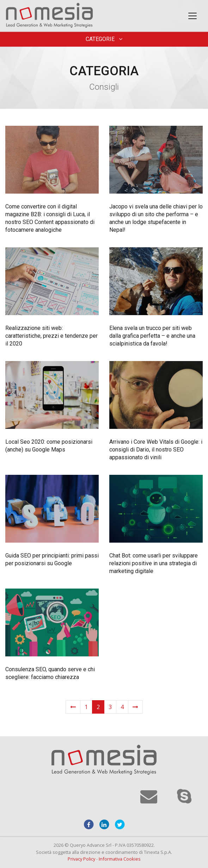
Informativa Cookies (120, 859)
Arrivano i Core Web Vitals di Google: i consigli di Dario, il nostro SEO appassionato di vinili (156, 450)
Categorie (104, 39)
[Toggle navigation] (192, 16)
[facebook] (88, 824)
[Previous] (73, 707)
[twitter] (120, 824)
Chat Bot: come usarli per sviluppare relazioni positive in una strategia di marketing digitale (154, 563)
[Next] (135, 707)
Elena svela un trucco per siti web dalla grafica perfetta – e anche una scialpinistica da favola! (152, 336)
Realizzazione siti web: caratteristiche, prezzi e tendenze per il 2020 (51, 336)
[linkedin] (104, 824)
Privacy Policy (81, 859)
